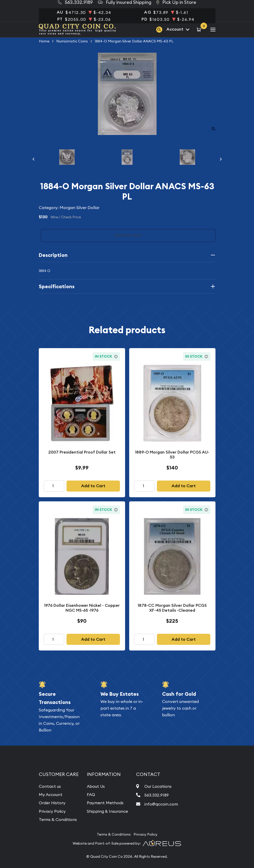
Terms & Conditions (58, 819)
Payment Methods (105, 803)
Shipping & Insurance (107, 811)
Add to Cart (93, 486)
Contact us (50, 786)
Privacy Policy (52, 811)
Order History (52, 803)
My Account (51, 794)
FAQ (91, 794)
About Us (96, 786)
